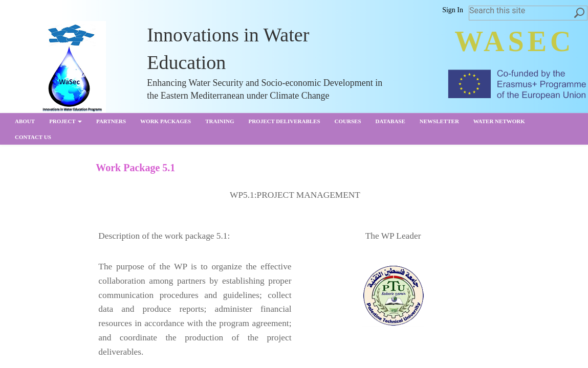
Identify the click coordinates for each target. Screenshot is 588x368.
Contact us (33, 137)
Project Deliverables (284, 121)
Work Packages (166, 121)
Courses (348, 121)
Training (220, 121)
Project (66, 121)
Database (390, 121)
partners (111, 121)
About (25, 121)
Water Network (499, 121)
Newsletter (439, 121)
